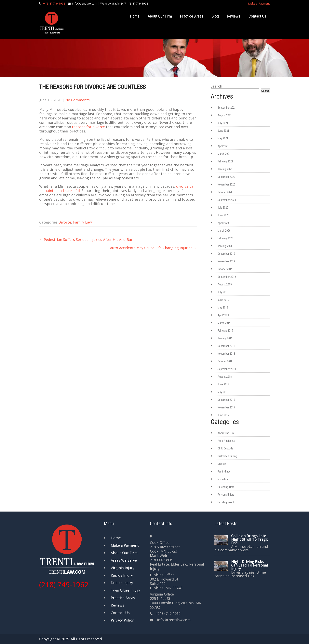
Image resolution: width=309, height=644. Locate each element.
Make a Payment (259, 3)
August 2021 (225, 115)
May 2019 (223, 308)
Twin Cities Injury (125, 590)
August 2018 (225, 377)
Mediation (223, 479)
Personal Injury (226, 495)
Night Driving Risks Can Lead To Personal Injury (249, 565)
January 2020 (225, 246)
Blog (215, 16)
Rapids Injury (122, 575)
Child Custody (225, 448)
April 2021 (223, 146)
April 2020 (223, 223)
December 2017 (226, 400)
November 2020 (226, 185)
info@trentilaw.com (85, 3)
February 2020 (225, 238)
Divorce (65, 222)
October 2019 (225, 269)
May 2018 (223, 392)
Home (135, 16)
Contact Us (257, 16)
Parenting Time (226, 487)
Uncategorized (226, 502)
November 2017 (226, 407)
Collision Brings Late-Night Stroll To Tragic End (250, 539)
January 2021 (225, 169)
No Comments (77, 100)
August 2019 (225, 284)
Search (216, 86)
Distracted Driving (227, 456)
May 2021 (223, 138)
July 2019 (223, 292)
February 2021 (225, 161)
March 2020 (224, 231)
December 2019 (226, 254)
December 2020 (226, 177)
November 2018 (226, 354)
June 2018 (223, 384)
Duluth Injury (122, 583)
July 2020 (223, 208)
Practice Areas (192, 16)
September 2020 (227, 200)
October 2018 (225, 361)
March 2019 (224, 323)
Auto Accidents (226, 441)
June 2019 (223, 300)
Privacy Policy (122, 620)
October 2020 (225, 192)
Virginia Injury (123, 568)
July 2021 (223, 123)
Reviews (234, 16)
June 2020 (223, 215)
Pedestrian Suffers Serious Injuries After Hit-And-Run (86, 240)
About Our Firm (160, 16)
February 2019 (225, 331)
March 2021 (224, 154)
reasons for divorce (88, 127)
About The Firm (226, 433)
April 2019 (223, 315)
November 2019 (226, 261)
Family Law (82, 222)
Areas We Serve (124, 560)
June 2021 (223, 131)
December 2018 (226, 346)
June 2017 (223, 415)
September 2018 (227, 369)
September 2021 (227, 108)
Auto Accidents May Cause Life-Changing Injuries (153, 248)
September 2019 (227, 277)
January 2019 (225, 338)
